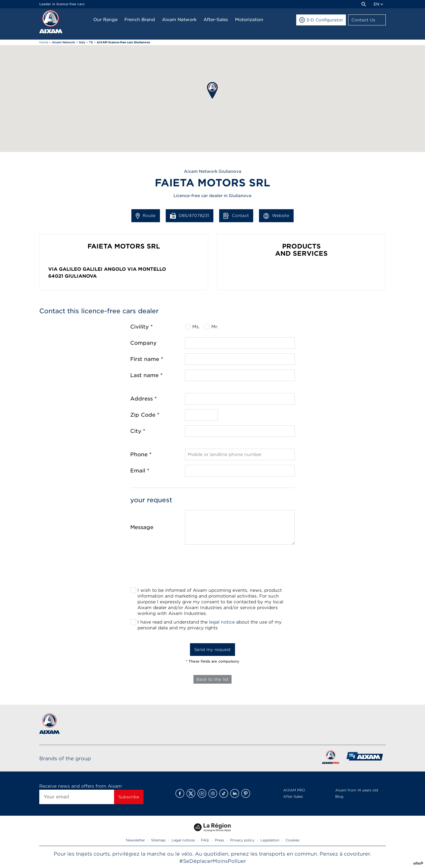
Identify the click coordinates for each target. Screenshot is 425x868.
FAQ (205, 840)
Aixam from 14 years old (357, 790)
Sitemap (158, 840)
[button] (212, 90)
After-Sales (293, 796)
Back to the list (212, 679)
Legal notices (183, 840)
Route (146, 216)
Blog (339, 796)
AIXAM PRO (294, 790)
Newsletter (135, 840)
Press (219, 840)
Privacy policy (242, 840)
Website (276, 216)
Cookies (292, 840)
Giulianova (81, 276)
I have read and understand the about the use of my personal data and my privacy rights (209, 625)
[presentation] (212, 568)
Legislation (270, 840)
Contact (236, 216)
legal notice (222, 622)
